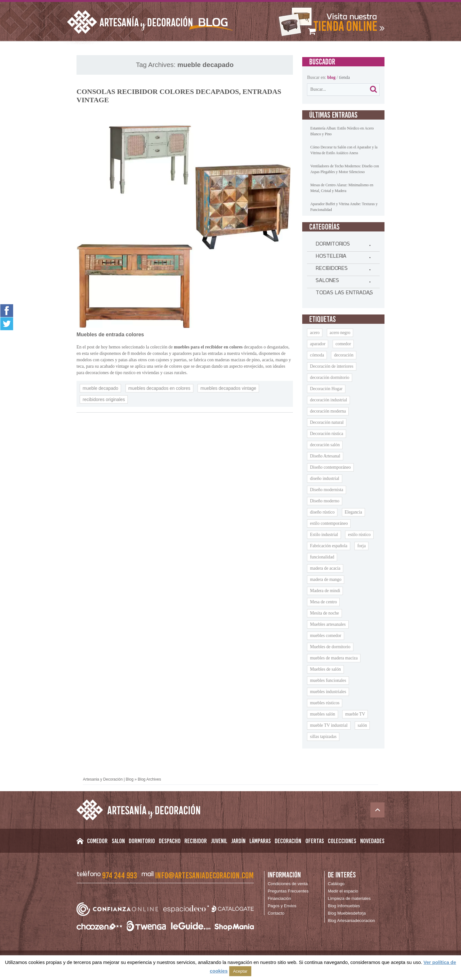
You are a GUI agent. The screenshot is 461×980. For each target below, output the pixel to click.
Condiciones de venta (288, 884)
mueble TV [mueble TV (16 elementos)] (355, 714)
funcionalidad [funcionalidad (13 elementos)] (322, 557)
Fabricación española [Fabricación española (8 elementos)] (329, 546)
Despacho (170, 841)
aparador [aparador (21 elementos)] (318, 344)
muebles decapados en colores (159, 388)
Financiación (279, 898)
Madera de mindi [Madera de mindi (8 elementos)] (325, 591)
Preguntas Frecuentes (288, 891)
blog (331, 77)
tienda (344, 77)
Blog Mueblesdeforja (347, 913)
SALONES (327, 282)
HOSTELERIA (331, 257)
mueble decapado (100, 388)
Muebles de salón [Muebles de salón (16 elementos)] (325, 669)
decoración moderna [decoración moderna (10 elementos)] (328, 411)
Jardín (238, 841)
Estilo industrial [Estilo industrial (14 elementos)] (324, 535)
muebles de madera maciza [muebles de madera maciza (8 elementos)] (334, 658)
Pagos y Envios (282, 906)
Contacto (276, 913)
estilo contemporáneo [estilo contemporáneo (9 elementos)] (329, 523)
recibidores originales (104, 399)
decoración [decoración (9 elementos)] (344, 355)
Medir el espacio (343, 891)
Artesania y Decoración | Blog (108, 779)
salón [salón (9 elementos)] (362, 725)
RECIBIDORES (332, 270)
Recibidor (196, 841)
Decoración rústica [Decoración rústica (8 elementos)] (327, 434)
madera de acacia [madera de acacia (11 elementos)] (325, 568)
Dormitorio (142, 841)
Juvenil (219, 841)
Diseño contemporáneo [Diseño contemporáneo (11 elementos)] (330, 467)
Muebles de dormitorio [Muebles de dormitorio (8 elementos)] (330, 647)
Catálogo (336, 884)
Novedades (372, 841)
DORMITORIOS (333, 245)
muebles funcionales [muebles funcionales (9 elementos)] (328, 680)
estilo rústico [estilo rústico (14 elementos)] (359, 535)
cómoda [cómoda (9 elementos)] (317, 355)
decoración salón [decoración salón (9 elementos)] (325, 445)
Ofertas (315, 841)
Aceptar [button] (240, 971)
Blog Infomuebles (344, 906)
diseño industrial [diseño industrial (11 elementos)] (324, 478)
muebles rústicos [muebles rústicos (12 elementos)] (325, 703)
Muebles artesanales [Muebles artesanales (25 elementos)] (328, 624)
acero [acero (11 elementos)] (315, 333)
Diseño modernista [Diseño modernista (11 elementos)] (327, 490)
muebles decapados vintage (228, 388)
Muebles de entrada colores (110, 335)
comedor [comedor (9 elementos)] (343, 344)
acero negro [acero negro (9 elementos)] (340, 333)
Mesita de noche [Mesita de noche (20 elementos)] (324, 613)
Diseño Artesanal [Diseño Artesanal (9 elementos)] (325, 456)
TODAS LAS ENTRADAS (344, 294)
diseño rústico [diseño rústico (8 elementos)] (322, 512)
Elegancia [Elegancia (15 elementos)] (353, 512)
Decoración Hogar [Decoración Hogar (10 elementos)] (326, 389)
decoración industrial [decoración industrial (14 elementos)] (328, 400)
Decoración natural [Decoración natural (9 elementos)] (327, 422)
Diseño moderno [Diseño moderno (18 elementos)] (325, 501)
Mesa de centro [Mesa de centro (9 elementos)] (323, 602)
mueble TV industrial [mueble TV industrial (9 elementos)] (329, 725)
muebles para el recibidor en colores (208, 347)
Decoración (288, 841)
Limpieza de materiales (349, 898)
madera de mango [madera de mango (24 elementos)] (326, 579)
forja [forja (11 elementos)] (361, 546)
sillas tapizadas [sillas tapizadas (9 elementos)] (323, 737)
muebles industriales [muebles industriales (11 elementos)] (328, 692)
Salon (118, 841)
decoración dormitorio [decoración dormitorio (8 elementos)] (330, 377)
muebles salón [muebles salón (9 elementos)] (322, 714)
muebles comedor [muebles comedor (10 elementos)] (326, 636)
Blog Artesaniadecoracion (351, 921)
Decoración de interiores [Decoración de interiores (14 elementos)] (332, 366)
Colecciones (342, 841)
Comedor (97, 841)
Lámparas (260, 841)
